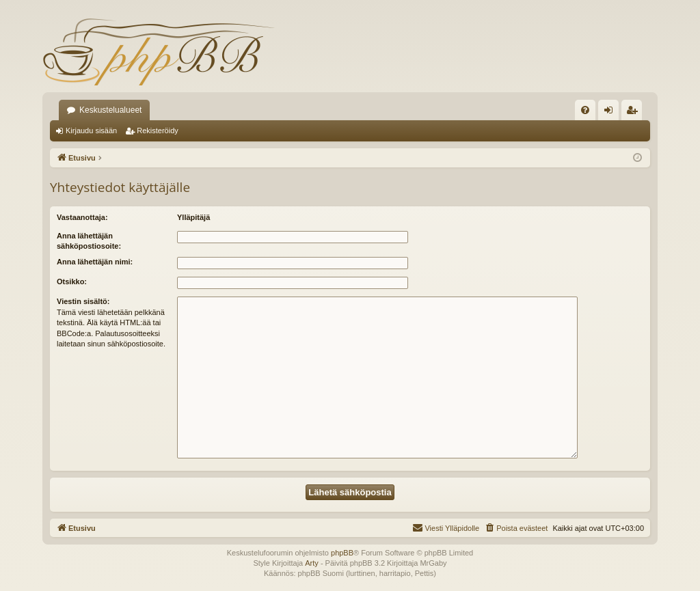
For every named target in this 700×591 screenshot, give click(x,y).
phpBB (342, 553)
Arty (312, 563)
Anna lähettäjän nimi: (95, 262)
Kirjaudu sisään (91, 130)
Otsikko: (72, 281)
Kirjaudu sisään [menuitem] (611, 113)
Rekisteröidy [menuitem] (635, 113)
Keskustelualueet (110, 110)
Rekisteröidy (158, 130)
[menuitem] (585, 110)
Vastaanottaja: (82, 217)
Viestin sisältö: (83, 301)
